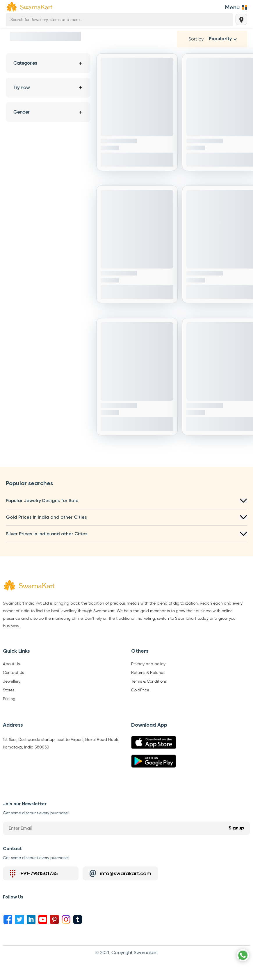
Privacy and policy (148, 664)
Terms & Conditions (149, 681)
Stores (9, 690)
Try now (48, 88)
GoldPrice (140, 690)
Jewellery (12, 681)
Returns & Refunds (148, 673)
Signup (236, 828)
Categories (48, 63)
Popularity (220, 39)
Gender (48, 112)
